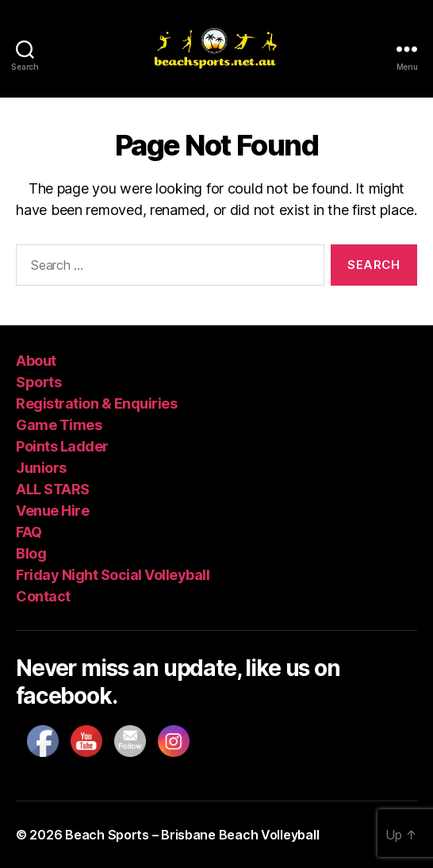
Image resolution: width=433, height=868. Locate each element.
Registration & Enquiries (96, 403)
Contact (43, 596)
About (36, 361)
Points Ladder (62, 446)
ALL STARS (53, 489)
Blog (31, 553)
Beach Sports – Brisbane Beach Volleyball (192, 835)
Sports (38, 382)
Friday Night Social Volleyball (113, 575)
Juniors (41, 468)
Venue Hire (52, 511)
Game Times (59, 425)
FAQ (29, 532)
